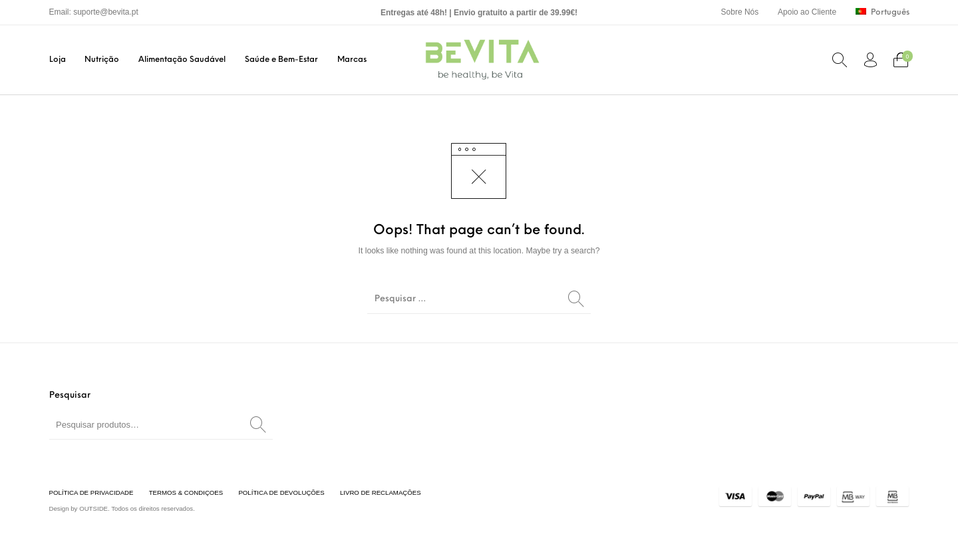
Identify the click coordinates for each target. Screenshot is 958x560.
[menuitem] (739, 12)
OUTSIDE (93, 508)
